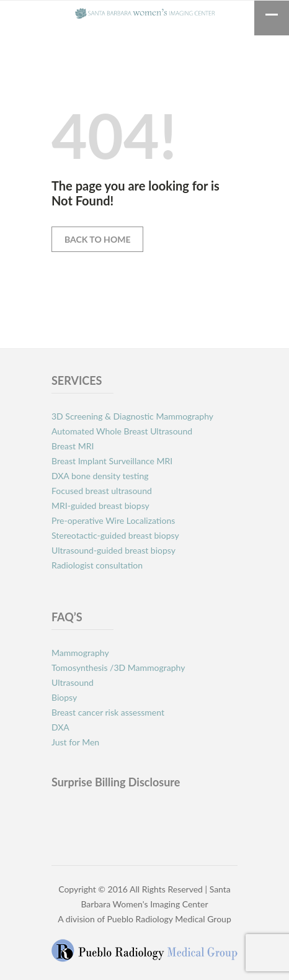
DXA (60, 727)
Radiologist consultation (97, 565)
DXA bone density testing (101, 476)
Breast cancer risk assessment (108, 712)
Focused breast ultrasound (102, 491)
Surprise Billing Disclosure (116, 782)
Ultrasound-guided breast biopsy (114, 550)
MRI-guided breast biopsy (100, 506)
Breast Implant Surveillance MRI (112, 461)
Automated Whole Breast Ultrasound (122, 431)
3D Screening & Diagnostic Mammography (132, 416)
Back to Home (97, 239)
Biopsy (64, 697)
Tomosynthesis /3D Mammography (118, 668)
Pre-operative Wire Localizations (113, 520)
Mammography (80, 653)
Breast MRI (73, 446)
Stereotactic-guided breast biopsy (115, 535)
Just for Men (75, 742)
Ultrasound (73, 682)
